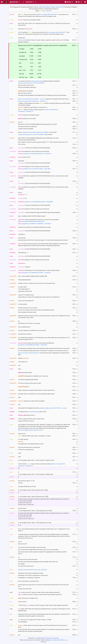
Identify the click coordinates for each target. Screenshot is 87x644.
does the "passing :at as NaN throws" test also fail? (32, 330)
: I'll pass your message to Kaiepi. (29, 20)
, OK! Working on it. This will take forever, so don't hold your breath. (39, 270)
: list (22, 198)
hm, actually (21, 564)
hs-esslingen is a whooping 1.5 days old (29, 578)
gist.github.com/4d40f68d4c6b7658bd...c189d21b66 (33, 345)
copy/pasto (21, 161)
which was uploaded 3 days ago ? (27, 87)
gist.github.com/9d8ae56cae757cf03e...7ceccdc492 (36, 273)
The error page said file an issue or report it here (31, 419)
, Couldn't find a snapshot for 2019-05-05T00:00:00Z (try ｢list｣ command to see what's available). (43, 188)
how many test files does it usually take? (29, 447)
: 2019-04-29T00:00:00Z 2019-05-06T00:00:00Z (34, 172)
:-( (19, 181)
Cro (36, 638)
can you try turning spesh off (26, 301)
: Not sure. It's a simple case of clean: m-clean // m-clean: (35, 620)
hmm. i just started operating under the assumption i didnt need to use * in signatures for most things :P (44, 530)
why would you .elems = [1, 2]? (26, 481)
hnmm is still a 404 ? (37, 132)
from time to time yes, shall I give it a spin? (30, 383)
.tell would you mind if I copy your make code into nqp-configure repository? (40, 595)
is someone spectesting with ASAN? (28, 380)
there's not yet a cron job (25, 93)
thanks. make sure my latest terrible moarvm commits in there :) (37, 390)
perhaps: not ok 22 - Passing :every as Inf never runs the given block (37, 283)
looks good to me (25, 29)
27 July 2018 (48, 11)
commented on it (23, 362)
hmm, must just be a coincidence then (28, 581)
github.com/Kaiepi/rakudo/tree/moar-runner (30, 430)
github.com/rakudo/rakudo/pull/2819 (28, 353)
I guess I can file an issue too (26, 421)
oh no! (20, 542)
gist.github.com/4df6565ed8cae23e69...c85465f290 (39, 202)
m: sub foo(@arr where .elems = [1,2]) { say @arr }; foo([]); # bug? (36, 474)
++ (22, 263)
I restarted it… (22, 234)
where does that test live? (25, 291)
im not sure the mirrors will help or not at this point (32, 547)
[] (18, 477)
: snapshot (24, 267)
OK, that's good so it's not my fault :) (28, 308)
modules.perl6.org (36, 81)
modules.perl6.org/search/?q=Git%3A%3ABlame (31, 83)
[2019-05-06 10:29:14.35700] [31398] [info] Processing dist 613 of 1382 (38, 124)
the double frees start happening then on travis (31, 444)
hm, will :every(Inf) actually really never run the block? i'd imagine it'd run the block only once (43, 351)
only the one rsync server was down (28, 559)
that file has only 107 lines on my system (29, 323)
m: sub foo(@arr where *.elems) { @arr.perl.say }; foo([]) (33, 496)
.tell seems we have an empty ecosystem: (38, 111)
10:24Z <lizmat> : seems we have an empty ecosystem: (42, 465)
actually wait (22, 38)
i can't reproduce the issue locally (27, 312)
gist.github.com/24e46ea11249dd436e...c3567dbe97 (37, 224)
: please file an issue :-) (27, 415)
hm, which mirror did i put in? (26, 566)
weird (20, 453)
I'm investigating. (23, 622)
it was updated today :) (24, 327)
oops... (20, 369)
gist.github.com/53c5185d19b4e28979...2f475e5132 (36, 154)
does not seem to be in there (26, 85)
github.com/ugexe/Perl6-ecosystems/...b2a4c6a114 (32, 101)
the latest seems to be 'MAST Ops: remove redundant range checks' (36, 394)
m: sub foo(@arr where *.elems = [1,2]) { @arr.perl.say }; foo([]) (35, 511)
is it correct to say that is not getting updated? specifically (39, 82)
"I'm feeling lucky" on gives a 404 (32, 412)
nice (19, 405)
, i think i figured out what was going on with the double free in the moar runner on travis (43, 626)
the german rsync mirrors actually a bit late (31, 573)
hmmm (20, 192)
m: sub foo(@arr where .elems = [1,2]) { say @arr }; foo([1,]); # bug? (36, 460)
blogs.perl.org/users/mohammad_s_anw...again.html (33, 570)
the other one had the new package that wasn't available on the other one (38, 562)
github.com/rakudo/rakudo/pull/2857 (47, 14)
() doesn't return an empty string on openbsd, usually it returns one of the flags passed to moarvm (43, 41)
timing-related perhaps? (25, 280)
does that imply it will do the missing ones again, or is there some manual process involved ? (43, 240)
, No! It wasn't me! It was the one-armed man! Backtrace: (36, 344)
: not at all (22, 602)
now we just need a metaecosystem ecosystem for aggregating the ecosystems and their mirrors (42, 553)
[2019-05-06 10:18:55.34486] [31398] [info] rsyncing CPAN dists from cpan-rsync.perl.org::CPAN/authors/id (39, 139)
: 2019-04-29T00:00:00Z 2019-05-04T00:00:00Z (34, 231)
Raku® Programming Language (50, 638)
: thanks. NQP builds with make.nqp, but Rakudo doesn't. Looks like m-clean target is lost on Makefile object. (44, 610)
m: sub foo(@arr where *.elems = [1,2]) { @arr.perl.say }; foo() (35, 523)
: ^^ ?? (23, 195)
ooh (19, 635)
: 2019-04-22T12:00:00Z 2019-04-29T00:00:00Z (34, 148)
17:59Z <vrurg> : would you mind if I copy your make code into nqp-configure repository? (43, 605)
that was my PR (22, 544)
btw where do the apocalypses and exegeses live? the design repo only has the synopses (42, 95)
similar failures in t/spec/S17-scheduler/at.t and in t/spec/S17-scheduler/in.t (39, 297)
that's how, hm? (22, 508)
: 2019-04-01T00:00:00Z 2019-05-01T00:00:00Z (34, 205)
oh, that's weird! (22, 287)
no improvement (23, 304)
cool (19, 365)
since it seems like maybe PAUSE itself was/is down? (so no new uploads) (38, 550)
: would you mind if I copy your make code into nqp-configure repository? (39, 592)
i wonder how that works (25, 589)
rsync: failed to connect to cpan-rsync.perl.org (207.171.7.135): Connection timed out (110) (43, 142)
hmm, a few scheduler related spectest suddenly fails (33, 276)
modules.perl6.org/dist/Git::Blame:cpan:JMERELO (35, 132)
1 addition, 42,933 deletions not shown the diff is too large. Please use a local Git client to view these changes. (44, 104)
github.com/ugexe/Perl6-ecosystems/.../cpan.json (32, 99)
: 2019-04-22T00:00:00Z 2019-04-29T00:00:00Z (34, 163)
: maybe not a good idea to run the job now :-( (33, 107)
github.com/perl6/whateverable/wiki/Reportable (31, 221)
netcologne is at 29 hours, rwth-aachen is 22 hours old (33, 575)
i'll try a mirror (22, 144)
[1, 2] (19, 525)
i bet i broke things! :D (24, 289)
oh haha (20, 483)
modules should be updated (26, 129)
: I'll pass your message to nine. (28, 598)
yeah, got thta (22, 238)
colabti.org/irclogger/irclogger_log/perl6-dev (51, 7)
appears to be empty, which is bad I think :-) (44, 99)
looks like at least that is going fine (28, 127)
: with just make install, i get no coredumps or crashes (34, 436)
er (19, 472)
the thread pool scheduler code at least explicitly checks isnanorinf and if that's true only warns (44, 348)
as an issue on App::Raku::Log (59, 640)
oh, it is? (20, 122)
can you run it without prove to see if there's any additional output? (36, 310)
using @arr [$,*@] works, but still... (27, 487)
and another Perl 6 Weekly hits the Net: (42, 408)
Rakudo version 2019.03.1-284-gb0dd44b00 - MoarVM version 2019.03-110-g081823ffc (43, 62)
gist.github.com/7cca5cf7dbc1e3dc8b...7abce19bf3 (36, 169)
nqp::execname (22, 40)
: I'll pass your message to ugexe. (29, 115)
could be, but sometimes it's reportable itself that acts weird (34, 227)
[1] (19, 468)
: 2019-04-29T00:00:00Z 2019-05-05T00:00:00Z (34, 184)
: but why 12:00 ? (24, 157)
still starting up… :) (23, 253)
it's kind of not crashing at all (26, 450)
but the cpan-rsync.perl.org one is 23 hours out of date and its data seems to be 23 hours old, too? (43, 586)
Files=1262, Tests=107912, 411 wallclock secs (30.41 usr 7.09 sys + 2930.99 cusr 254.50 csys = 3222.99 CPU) (44, 24)
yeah (19, 397)
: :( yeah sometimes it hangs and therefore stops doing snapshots (39, 212)
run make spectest (23, 439)
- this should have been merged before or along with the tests (44, 354)
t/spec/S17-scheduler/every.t (26, 295)
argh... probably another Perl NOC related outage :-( (32, 216)
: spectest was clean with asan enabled (31, 401)
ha (19, 321)
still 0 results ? (35, 135)
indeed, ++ (23, 358)
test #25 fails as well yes (25, 334)
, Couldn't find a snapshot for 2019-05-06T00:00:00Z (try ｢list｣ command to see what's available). (43, 177)
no (19, 557)
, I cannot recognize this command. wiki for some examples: (38, 221)
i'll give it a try (22, 434)
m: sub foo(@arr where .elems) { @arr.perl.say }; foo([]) (33, 490)
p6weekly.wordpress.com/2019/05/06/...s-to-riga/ (53, 408)
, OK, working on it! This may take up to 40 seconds (34, 151)
